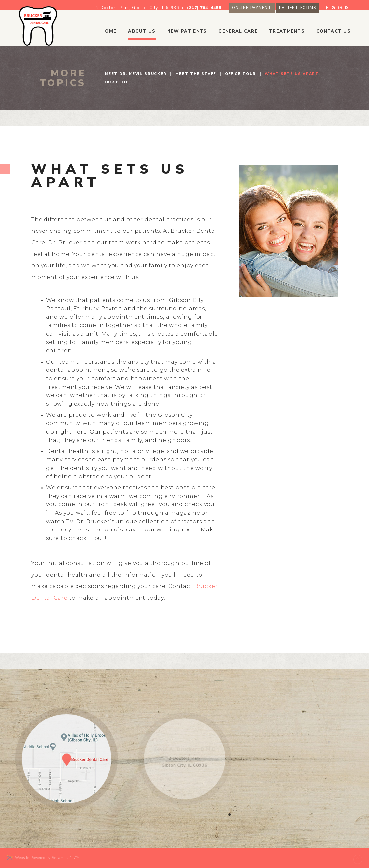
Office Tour (240, 74)
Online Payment (264, 5)
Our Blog (117, 82)
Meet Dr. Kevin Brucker (136, 74)
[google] (345, 4)
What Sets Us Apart (292, 74)
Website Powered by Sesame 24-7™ (43, 858)
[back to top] (358, 858)
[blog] (359, 4)
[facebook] (339, 4)
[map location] (67, 759)
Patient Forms (309, 5)
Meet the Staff (196, 74)
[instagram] (352, 4)
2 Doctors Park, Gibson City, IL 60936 (150, 5)
